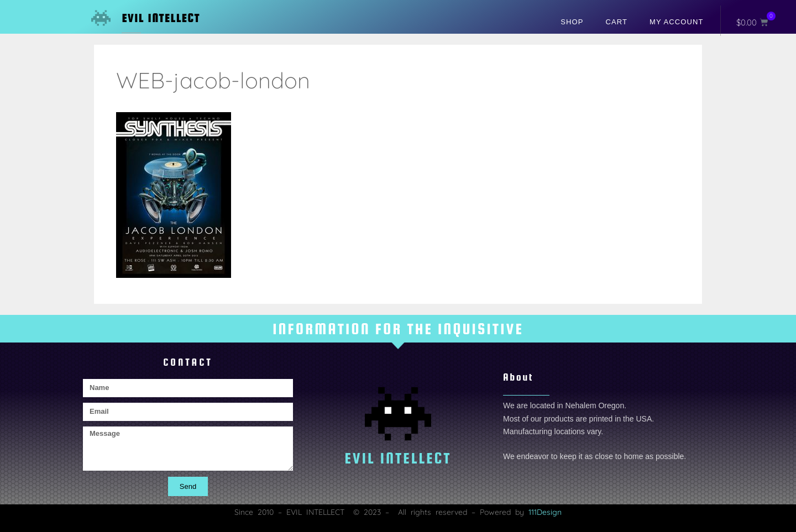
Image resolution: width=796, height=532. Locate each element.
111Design (545, 512)
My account (676, 22)
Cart (617, 22)
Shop (572, 22)
